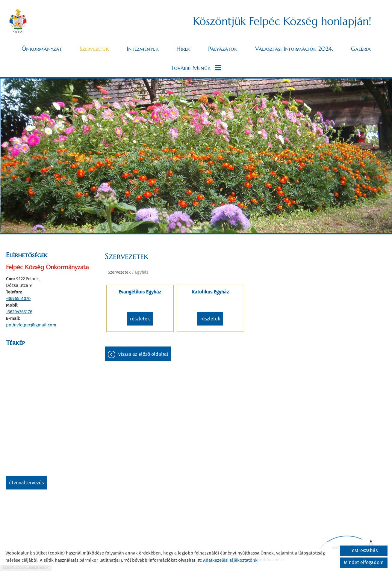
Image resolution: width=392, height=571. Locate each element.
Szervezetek (94, 49)
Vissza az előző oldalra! (143, 354)
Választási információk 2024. (294, 49)
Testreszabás (364, 550)
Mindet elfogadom (364, 562)
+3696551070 (18, 299)
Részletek (140, 319)
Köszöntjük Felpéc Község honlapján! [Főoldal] (282, 21)
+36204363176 (19, 312)
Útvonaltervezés (26, 483)
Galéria (361, 49)
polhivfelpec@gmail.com (31, 325)
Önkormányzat (42, 49)
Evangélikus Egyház (140, 292)
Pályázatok (223, 49)
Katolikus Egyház (210, 292)
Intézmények (143, 49)
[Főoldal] (18, 21)
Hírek (183, 49)
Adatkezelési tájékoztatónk (230, 560)
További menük (196, 68)
